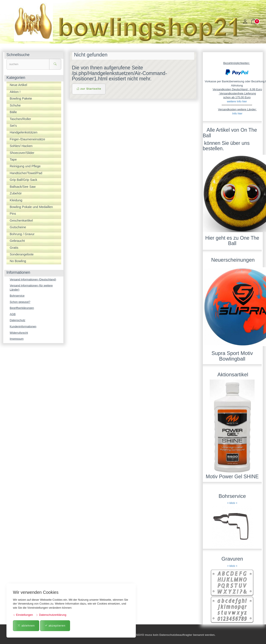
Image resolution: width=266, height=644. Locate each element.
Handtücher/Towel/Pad (26, 173)
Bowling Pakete (21, 98)
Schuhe (15, 105)
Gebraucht (17, 241)
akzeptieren (55, 626)
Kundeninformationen (23, 326)
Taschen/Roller (20, 119)
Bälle (13, 112)
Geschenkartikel (21, 220)
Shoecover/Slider (22, 153)
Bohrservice (17, 296)
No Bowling (18, 261)
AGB (13, 314)
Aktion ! (15, 92)
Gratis (14, 248)
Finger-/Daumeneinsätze (27, 139)
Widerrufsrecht (19, 333)
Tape (13, 159)
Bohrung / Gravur (22, 234)
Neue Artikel (18, 85)
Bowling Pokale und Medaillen (31, 207)
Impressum (17, 339)
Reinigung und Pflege (25, 166)
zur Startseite (89, 89)
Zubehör (16, 193)
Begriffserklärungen (22, 308)
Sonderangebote (22, 254)
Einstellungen (23, 615)
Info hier (237, 113)
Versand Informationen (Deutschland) (33, 279)
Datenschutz (17, 320)
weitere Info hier (237, 101)
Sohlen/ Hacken (21, 146)
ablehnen (26, 626)
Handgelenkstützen (23, 132)
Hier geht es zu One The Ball (232, 241)
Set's (13, 126)
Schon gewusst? (20, 302)
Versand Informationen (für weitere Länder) (31, 288)
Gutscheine (18, 227)
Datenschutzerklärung (51, 615)
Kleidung (16, 200)
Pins (13, 213)
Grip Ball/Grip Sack (23, 180)
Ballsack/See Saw (23, 187)
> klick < (232, 503)
